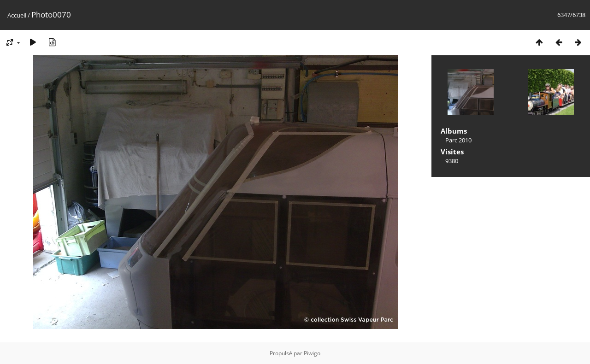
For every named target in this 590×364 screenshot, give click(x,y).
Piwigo (312, 353)
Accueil (17, 15)
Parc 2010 (458, 140)
